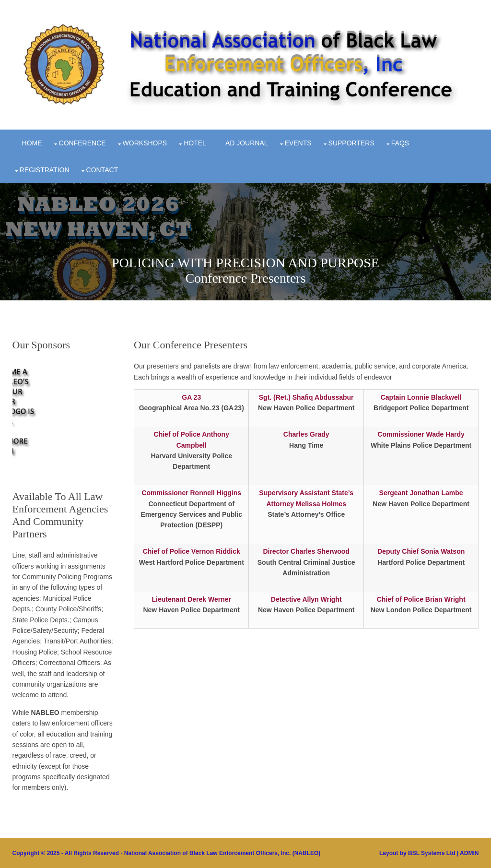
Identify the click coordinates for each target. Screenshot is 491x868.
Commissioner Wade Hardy (421, 434)
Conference (82, 143)
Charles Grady (306, 434)
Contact (102, 170)
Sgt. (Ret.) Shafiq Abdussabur (306, 397)
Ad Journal (247, 143)
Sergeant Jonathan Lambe (421, 493)
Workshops (145, 143)
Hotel (195, 143)
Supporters (351, 143)
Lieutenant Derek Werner (192, 599)
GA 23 (191, 397)
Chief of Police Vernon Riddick (192, 551)
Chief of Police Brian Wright (421, 599)
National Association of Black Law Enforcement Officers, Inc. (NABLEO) (222, 853)
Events (298, 143)
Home (32, 143)
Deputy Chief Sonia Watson (421, 551)
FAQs (400, 143)
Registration (45, 170)
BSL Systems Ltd (432, 853)
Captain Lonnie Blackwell (421, 397)
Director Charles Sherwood (306, 551)
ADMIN (469, 853)
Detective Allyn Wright (306, 599)
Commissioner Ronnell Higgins (191, 493)
